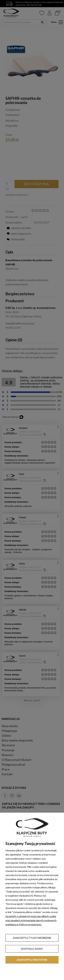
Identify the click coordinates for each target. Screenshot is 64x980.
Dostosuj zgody (32, 949)
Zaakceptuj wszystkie (32, 960)
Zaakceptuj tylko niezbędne (32, 938)
